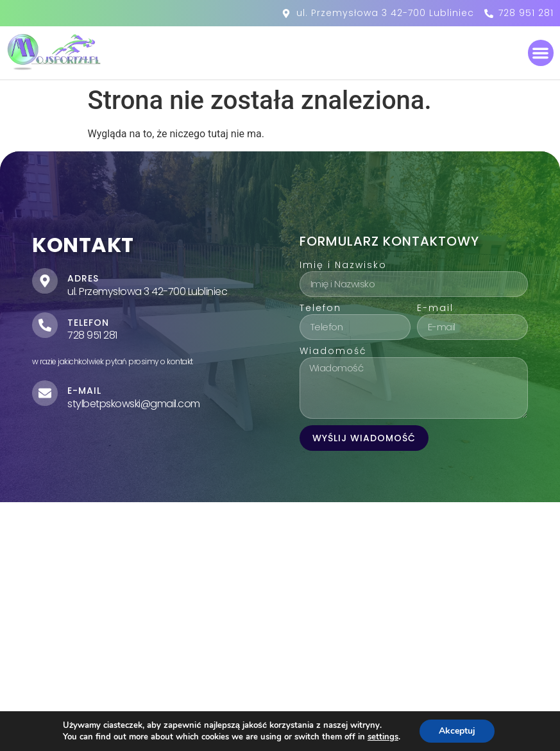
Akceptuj (457, 731)
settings (383, 737)
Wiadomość (333, 352)
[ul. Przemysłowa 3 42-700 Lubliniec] (280, 614)
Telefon (320, 309)
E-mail (435, 309)
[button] (541, 53)
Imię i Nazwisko (343, 266)
